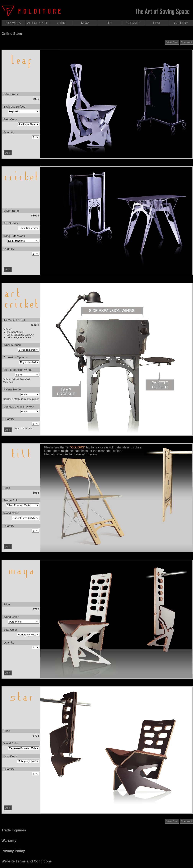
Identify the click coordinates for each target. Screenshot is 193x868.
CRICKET (133, 23)
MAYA (85, 23)
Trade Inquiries (14, 830)
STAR (61, 23)
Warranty (9, 841)
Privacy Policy (13, 851)
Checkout (186, 42)
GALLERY (181, 23)
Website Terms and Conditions (27, 861)
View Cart (172, 42)
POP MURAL (13, 23)
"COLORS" (78, 447)
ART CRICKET (37, 23)
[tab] (97, 34)
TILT (109, 23)
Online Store (12, 34)
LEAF (157, 23)
